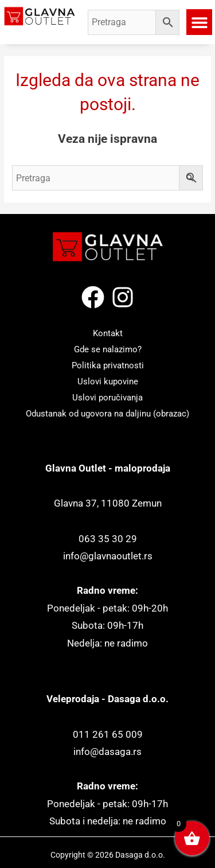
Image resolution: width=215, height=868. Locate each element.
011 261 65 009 (108, 735)
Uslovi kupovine (108, 382)
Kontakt (108, 333)
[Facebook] (93, 297)
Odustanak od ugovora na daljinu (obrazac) (107, 414)
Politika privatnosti (108, 365)
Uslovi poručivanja (107, 398)
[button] (199, 22)
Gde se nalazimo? (108, 349)
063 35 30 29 (108, 539)
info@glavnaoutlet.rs (108, 556)
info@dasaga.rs (107, 752)
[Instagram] (123, 297)
